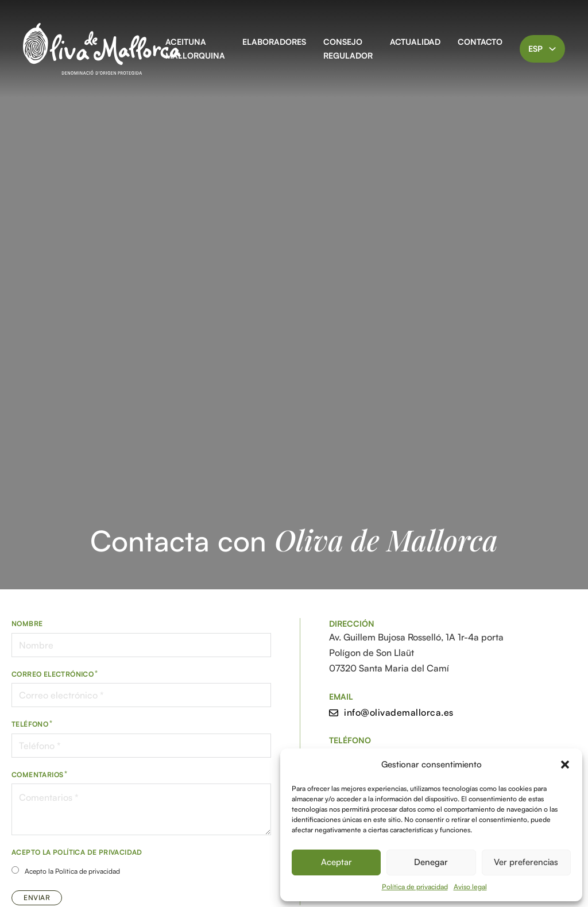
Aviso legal (470, 887)
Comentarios (37, 775)
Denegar (431, 862)
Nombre (27, 624)
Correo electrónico (53, 674)
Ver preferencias (526, 862)
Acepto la (72, 871)
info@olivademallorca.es (391, 712)
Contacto (480, 42)
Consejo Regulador (348, 49)
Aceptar (336, 862)
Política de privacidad (415, 887)
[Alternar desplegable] (552, 49)
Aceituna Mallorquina (195, 49)
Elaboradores (274, 42)
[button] (565, 765)
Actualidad (415, 42)
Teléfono (30, 724)
